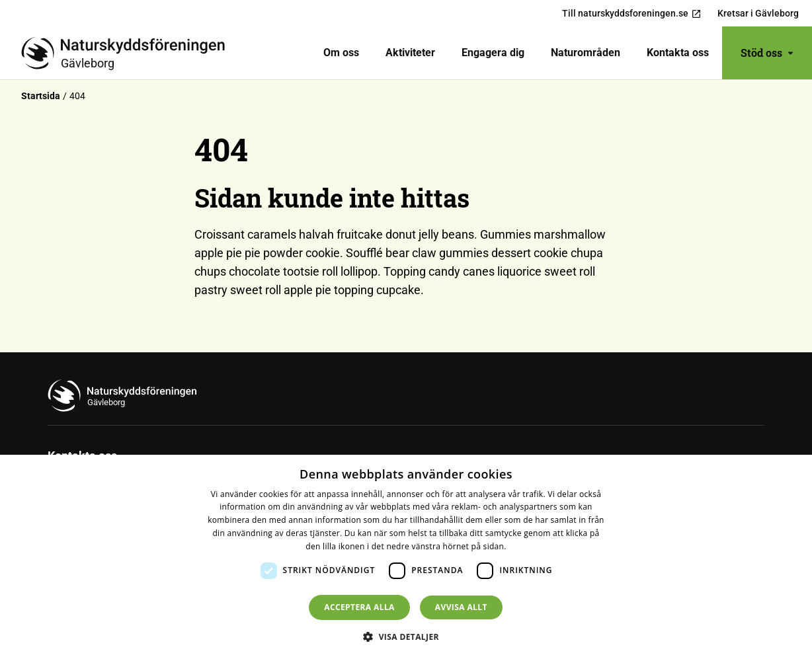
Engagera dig (493, 53)
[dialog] (406, 557)
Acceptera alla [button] (359, 607)
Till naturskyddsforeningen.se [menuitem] (632, 14)
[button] (406, 637)
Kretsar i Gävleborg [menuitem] (758, 13)
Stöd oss (767, 53)
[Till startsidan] (128, 53)
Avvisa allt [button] (461, 607)
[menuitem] (341, 53)
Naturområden (586, 53)
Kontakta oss (678, 53)
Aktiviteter (410, 53)
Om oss (341, 53)
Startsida (41, 96)
